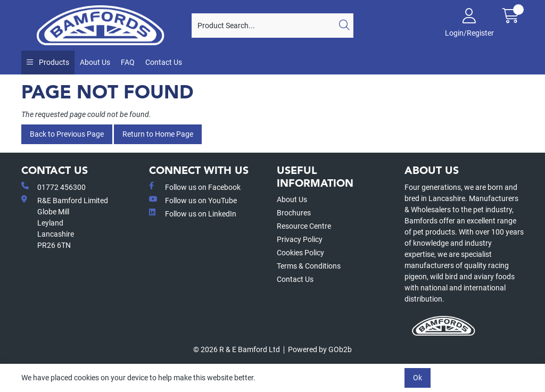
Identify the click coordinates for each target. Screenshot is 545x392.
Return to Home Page (158, 134)
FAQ (128, 62)
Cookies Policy (300, 253)
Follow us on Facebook (195, 187)
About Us (95, 62)
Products (53, 62)
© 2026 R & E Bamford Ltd (237, 349)
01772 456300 (53, 187)
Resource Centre (304, 226)
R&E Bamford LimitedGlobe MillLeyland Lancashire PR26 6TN (65, 222)
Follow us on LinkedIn (193, 213)
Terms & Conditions (309, 266)
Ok (418, 378)
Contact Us (164, 62)
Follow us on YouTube (193, 200)
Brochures (294, 213)
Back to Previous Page (67, 134)
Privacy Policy (300, 239)
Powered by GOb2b (320, 349)
